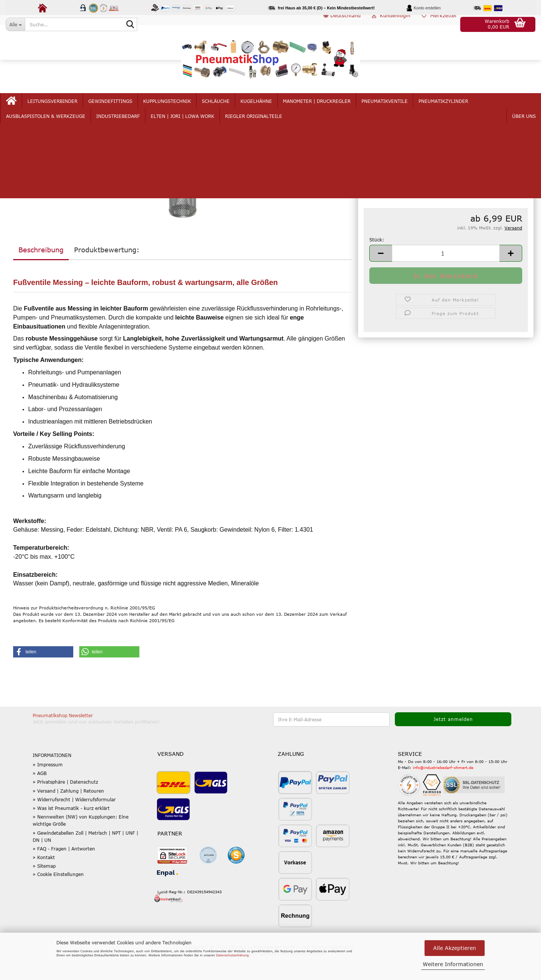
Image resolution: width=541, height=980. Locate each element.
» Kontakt (44, 880)
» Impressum (48, 788)
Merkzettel (439, 24)
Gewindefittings (113, 110)
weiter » (53, 141)
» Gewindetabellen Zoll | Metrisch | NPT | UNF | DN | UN (85, 860)
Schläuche (218, 110)
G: (366, 199)
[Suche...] (15, 24)
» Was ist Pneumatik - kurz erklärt (71, 831)
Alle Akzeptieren (455, 948)
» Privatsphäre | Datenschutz (65, 805)
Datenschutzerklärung (232, 955)
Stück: (377, 263)
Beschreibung (41, 273)
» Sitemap (44, 889)
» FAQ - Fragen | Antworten (64, 872)
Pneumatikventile (387, 110)
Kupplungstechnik (169, 110)
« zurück (27, 141)
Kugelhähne (258, 110)
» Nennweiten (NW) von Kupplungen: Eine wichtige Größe (81, 844)
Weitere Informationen (453, 964)
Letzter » (79, 141)
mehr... (490, 110)
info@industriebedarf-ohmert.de (443, 791)
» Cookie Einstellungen (58, 897)
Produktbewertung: (107, 273)
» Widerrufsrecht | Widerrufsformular (74, 823)
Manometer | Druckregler (319, 110)
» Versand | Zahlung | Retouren (68, 814)
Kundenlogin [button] (391, 24)
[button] (342, 24)
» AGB (40, 796)
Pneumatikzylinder (446, 110)
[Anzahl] (446, 277)
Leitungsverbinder (55, 110)
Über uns (522, 110)
